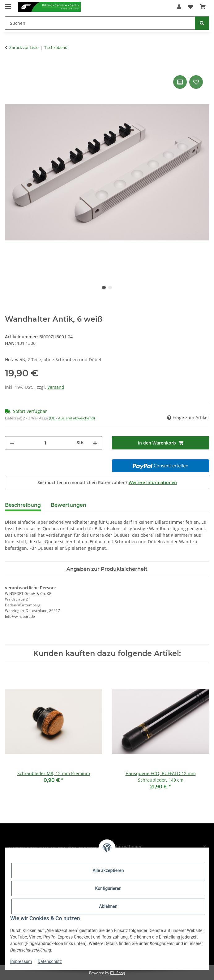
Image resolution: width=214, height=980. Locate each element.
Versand (56, 387)
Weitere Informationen (153, 482)
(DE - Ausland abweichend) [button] (72, 418)
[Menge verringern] (12, 443)
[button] (179, 7)
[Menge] (45, 443)
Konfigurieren (108, 888)
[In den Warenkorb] (10, 67)
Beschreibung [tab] (23, 505)
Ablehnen (108, 906)
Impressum (21, 961)
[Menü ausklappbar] (8, 4)
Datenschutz (50, 961)
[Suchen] (100, 23)
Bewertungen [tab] (68, 505)
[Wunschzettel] (190, 7)
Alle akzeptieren (108, 870)
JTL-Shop (118, 973)
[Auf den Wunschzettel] (196, 82)
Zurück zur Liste (24, 47)
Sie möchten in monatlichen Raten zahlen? (107, 482)
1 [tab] (104, 288)
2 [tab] (110, 288)
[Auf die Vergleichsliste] (180, 82)
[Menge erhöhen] (95, 443)
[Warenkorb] (203, 7)
